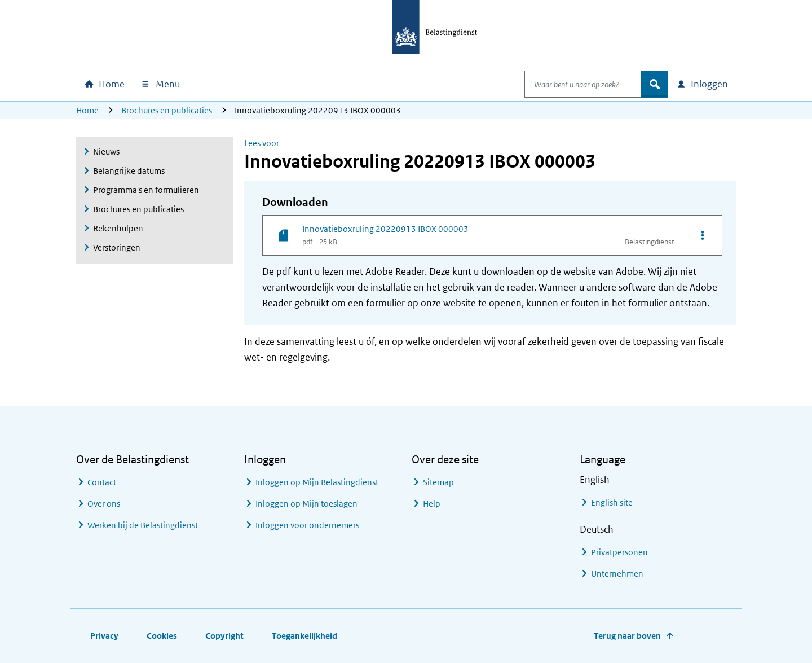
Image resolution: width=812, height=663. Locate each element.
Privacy (104, 636)
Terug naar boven (627, 636)
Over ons (104, 504)
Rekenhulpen (118, 228)
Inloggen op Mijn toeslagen (306, 504)
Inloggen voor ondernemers (307, 525)
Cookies (162, 636)
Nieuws (106, 152)
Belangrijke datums (129, 171)
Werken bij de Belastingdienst (143, 525)
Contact (102, 482)
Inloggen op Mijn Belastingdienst (317, 482)
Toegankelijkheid (304, 636)
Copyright (224, 636)
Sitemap (438, 482)
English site (612, 502)
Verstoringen (117, 247)
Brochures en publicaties (167, 110)
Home (87, 110)
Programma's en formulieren (146, 190)
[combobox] (571, 84)
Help (432, 504)
